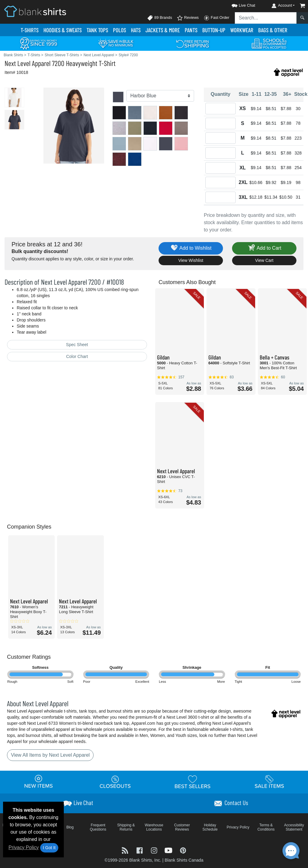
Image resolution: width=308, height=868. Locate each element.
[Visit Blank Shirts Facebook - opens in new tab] (140, 850)
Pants (191, 30)
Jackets (163, 30)
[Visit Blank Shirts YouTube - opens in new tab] (169, 850)
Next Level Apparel (27, 63)
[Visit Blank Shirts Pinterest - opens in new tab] (183, 850)
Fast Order (216, 18)
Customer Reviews (182, 827)
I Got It (49, 848)
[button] (238, 4)
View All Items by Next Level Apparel (50, 755)
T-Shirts (30, 30)
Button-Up (214, 30)
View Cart (264, 260)
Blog (70, 827)
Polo (120, 30)
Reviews (188, 18)
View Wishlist (191, 260)
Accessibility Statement (294, 827)
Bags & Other (273, 30)
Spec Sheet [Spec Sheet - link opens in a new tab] (77, 345)
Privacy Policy (24, 847)
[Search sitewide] (266, 18)
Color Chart (77, 356)
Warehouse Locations (154, 827)
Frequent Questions (98, 827)
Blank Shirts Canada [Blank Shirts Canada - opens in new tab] (184, 860)
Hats (136, 30)
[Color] (160, 96)
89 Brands (159, 18)
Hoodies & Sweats (63, 30)
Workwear (242, 30)
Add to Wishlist (191, 248)
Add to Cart (264, 248)
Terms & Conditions (266, 827)
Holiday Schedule (210, 827)
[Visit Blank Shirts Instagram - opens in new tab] (155, 850)
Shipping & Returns (126, 827)
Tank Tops (97, 30)
